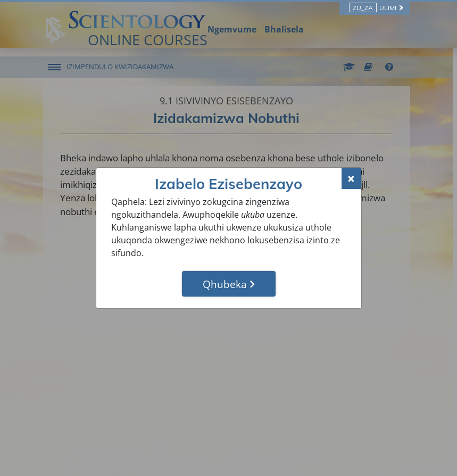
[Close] (351, 178)
